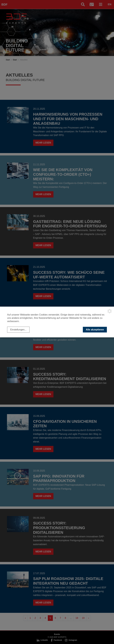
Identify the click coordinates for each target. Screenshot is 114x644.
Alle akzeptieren (95, 329)
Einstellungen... (18, 329)
